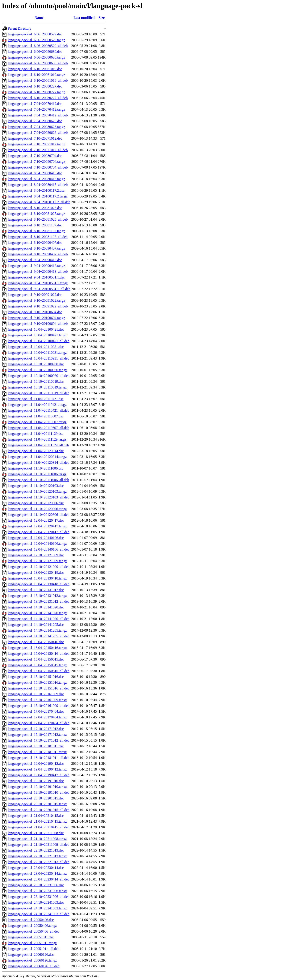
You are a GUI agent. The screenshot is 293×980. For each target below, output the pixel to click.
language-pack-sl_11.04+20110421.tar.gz (37, 405)
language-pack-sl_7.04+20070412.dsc (35, 104)
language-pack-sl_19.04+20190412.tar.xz (37, 769)
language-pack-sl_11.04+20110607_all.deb (38, 428)
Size (102, 18)
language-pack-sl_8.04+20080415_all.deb (38, 185)
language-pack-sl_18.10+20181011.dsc (36, 746)
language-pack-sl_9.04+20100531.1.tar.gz (38, 283)
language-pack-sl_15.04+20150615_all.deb (39, 671)
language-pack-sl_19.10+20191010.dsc (36, 781)
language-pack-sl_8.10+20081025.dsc (35, 208)
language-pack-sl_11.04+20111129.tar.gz (37, 439)
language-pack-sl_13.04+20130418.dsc (36, 572)
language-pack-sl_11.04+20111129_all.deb (38, 445)
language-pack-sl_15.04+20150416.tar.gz (37, 648)
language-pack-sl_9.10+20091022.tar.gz (36, 300)
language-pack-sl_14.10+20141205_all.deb (39, 636)
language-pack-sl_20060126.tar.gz (32, 960)
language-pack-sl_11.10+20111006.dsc (36, 468)
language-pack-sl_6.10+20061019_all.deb (38, 80)
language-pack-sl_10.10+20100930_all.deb (39, 376)
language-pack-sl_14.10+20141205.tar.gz (37, 630)
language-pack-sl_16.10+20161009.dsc (36, 694)
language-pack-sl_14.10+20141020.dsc (36, 607)
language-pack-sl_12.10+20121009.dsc (36, 555)
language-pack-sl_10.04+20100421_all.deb (39, 341)
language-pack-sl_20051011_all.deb (34, 949)
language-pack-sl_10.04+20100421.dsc (36, 329)
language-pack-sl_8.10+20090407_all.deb (38, 254)
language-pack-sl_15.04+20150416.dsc (36, 642)
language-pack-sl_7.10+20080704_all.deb (38, 167)
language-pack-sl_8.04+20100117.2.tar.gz (38, 196)
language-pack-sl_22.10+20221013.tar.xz (37, 856)
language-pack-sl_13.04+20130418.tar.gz (37, 578)
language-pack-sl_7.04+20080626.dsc (35, 121)
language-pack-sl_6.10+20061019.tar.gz (36, 75)
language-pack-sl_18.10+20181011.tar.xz (37, 752)
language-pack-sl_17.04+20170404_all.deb (39, 723)
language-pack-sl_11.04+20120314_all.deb (39, 463)
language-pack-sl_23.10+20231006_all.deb (39, 897)
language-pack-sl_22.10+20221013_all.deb (39, 862)
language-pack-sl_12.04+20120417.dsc (36, 520)
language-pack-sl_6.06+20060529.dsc (35, 34)
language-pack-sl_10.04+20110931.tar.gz (37, 353)
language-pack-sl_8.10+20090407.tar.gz (36, 248)
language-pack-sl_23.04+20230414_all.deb (39, 879)
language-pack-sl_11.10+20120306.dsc (36, 503)
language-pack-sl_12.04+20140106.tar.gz (37, 544)
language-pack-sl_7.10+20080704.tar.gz (36, 162)
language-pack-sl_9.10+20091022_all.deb (38, 306)
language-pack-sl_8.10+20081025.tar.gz (36, 214)
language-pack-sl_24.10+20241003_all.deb (39, 914)
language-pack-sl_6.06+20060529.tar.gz (36, 40)
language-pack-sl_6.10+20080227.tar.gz (36, 92)
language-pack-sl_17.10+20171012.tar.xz (37, 735)
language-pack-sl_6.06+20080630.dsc (35, 52)
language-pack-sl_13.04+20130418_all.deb (39, 584)
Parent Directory (20, 28)
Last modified (84, 18)
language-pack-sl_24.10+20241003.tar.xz (37, 908)
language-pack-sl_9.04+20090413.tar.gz (36, 266)
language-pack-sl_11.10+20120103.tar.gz (37, 491)
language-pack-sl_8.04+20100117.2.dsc (36, 190)
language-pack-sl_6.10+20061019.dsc (35, 69)
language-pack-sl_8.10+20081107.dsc (35, 225)
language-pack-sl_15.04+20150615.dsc (36, 659)
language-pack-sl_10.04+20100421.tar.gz (37, 335)
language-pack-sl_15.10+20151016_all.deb (39, 688)
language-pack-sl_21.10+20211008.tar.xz (37, 839)
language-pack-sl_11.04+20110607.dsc (36, 416)
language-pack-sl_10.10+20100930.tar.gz (37, 370)
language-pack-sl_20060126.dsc (31, 955)
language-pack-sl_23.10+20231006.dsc (36, 885)
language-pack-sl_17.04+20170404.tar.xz (37, 717)
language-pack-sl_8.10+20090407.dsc (35, 243)
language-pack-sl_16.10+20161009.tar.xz (37, 700)
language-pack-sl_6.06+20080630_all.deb (38, 63)
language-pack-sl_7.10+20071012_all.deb (38, 150)
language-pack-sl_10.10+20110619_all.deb (39, 393)
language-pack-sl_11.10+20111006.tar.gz (37, 474)
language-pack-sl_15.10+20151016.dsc (36, 677)
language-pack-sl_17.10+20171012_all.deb (39, 740)
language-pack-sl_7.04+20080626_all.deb (38, 133)
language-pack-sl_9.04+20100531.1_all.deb (39, 289)
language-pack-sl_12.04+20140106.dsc (36, 538)
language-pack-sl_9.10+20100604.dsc (35, 312)
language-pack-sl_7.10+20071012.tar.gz (36, 144)
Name (39, 18)
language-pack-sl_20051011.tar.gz (32, 943)
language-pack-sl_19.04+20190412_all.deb (39, 775)
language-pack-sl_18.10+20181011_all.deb (39, 758)
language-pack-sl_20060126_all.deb (34, 966)
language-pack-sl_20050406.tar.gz (32, 926)
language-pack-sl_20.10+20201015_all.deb (39, 810)
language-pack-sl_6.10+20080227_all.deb (38, 98)
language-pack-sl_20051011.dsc (31, 937)
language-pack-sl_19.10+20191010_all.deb (39, 792)
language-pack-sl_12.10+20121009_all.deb (39, 567)
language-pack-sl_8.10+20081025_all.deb (38, 219)
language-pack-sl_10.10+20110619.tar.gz (37, 387)
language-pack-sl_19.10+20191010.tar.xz (37, 787)
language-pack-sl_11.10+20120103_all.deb (39, 497)
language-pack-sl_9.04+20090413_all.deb (38, 271)
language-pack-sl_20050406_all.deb (34, 931)
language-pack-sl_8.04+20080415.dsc (35, 173)
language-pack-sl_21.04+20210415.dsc (36, 816)
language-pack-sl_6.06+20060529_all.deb (38, 46)
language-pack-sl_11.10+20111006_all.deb (38, 480)
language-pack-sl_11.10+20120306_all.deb (39, 515)
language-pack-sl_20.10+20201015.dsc (36, 798)
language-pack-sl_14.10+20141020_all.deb (39, 619)
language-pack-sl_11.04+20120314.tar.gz (37, 457)
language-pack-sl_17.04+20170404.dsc (36, 711)
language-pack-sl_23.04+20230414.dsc (36, 868)
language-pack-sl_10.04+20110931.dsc (36, 347)
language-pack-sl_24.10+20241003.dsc (36, 902)
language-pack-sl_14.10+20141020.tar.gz (37, 613)
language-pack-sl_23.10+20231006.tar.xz (37, 891)
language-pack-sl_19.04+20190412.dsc (36, 763)
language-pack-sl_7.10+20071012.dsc (35, 138)
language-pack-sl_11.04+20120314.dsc (36, 451)
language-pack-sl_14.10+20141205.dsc (36, 625)
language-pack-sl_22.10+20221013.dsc (36, 850)
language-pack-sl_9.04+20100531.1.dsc (36, 277)
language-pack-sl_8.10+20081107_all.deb (38, 237)
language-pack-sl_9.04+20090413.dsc (35, 260)
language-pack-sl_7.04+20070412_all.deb (38, 115)
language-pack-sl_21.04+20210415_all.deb (39, 827)
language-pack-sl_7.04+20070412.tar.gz (36, 109)
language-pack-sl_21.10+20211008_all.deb (39, 845)
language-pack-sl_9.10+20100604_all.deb (38, 324)
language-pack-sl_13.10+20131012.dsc (36, 590)
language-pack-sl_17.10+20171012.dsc (36, 729)
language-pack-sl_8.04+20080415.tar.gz (36, 179)
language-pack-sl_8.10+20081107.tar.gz (36, 231)
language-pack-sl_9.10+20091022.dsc (35, 295)
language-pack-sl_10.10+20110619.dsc (36, 381)
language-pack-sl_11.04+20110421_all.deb (38, 410)
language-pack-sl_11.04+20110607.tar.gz (37, 422)
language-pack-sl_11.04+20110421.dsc (36, 399)
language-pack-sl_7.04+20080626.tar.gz (36, 127)
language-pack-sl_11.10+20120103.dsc (36, 486)
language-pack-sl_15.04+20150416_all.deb (39, 654)
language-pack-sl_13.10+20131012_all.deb (39, 601)
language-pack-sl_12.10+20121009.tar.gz (37, 561)
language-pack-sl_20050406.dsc (31, 920)
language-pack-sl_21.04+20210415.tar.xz (37, 821)
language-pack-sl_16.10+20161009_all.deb (39, 706)
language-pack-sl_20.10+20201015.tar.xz (37, 804)
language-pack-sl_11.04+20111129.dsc (35, 434)
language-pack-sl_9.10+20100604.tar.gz (36, 318)
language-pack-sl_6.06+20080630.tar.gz (36, 57)
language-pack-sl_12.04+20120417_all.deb (39, 532)
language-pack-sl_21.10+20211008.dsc (36, 833)
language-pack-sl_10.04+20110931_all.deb (39, 358)
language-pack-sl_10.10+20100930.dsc (36, 364)
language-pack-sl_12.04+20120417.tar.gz (37, 526)
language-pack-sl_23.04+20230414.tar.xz (37, 873)
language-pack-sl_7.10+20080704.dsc (35, 156)
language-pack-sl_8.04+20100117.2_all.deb (39, 202)
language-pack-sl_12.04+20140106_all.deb (39, 549)
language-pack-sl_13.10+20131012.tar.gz (37, 596)
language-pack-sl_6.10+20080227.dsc (35, 86)
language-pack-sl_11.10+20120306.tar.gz (37, 509)
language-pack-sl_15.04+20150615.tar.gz (37, 665)
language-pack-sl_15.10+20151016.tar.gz (37, 682)
